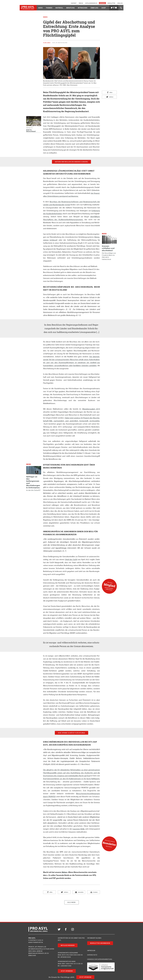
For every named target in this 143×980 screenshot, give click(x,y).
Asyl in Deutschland (60, 43)
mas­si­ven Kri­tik (79, 829)
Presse (81, 3)
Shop (104, 8)
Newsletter (111, 3)
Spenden (102, 3)
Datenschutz (92, 955)
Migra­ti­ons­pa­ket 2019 (91, 409)
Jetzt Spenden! (85, 977)
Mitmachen (83, 8)
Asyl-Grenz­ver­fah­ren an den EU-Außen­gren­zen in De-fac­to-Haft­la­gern (71, 779)
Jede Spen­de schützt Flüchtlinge (71, 733)
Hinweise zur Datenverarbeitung (100, 959)
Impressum (91, 950)
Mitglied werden (68, 945)
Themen (49, 8)
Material (59, 8)
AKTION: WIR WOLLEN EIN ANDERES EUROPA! (71, 162)
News (40, 8)
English (120, 3)
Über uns (94, 8)
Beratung (71, 8)
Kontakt (74, 3)
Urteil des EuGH (71, 559)
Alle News (72, 902)
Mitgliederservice (91, 3)
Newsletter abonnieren (100, 943)
